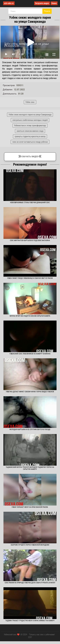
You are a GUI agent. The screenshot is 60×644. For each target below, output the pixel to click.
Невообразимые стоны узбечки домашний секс (30, 203)
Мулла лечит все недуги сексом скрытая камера (30, 316)
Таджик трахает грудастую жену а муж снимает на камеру (30, 621)
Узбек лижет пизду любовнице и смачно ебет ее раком (30, 278)
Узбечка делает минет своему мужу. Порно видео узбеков (30, 392)
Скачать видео (30, 156)
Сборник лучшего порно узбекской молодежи (30, 545)
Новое (54, 3)
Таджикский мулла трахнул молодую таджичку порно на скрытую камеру (30, 468)
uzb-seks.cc (9, 3)
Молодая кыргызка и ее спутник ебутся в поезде (30, 429)
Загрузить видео (42, 3)
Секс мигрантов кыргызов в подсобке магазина (30, 240)
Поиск (47, 11)
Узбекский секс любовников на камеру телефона (30, 354)
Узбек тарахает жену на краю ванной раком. (30, 507)
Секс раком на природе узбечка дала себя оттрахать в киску (30, 583)
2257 (30, 637)
